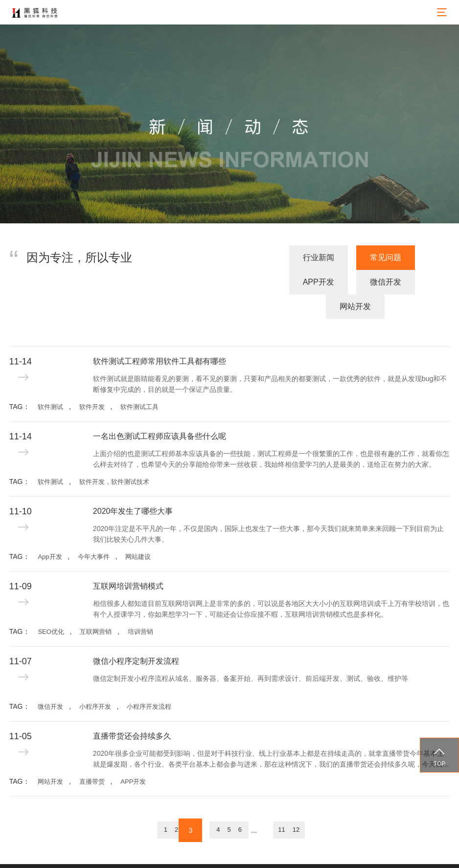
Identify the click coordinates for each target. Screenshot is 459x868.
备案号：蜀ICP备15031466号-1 (303, 854)
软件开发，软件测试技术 (114, 457)
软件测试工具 (139, 382)
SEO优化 (51, 607)
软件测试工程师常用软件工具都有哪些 (160, 336)
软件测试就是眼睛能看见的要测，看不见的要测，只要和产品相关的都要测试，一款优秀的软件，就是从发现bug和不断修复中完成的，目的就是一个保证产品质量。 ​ (270, 359)
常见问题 (220, 282)
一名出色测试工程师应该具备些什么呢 (160, 411)
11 (305, 806)
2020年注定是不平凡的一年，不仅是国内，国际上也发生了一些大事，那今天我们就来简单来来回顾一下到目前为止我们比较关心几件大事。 (268, 509)
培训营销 (140, 607)
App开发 (50, 532)
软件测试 (50, 382)
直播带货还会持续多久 (132, 711)
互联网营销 (96, 607)
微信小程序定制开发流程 (136, 636)
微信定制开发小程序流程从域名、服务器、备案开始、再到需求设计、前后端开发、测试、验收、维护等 (251, 653)
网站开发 (420, 282)
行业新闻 (153, 282)
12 (330, 806)
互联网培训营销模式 (128, 561)
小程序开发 (95, 682)
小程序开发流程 (149, 682)
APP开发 (286, 282)
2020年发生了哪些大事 (133, 486)
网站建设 (138, 532)
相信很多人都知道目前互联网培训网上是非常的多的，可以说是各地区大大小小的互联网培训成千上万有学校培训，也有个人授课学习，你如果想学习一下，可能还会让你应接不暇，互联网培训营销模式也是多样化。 (271, 584)
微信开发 (353, 282)
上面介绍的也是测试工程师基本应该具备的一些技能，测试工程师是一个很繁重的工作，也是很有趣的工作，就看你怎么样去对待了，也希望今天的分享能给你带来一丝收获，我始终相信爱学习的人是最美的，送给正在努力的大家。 (271, 434)
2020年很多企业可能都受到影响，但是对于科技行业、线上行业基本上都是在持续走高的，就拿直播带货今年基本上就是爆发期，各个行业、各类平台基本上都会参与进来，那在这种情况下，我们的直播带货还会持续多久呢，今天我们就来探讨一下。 (271, 735)
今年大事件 (94, 532)
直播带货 (92, 757)
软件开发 (92, 382)
